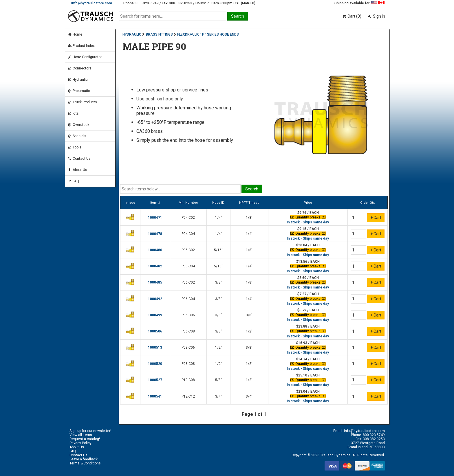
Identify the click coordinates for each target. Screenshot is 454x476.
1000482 (155, 266)
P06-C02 (188, 282)
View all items (81, 435)
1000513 (155, 348)
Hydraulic (78, 80)
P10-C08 (188, 380)
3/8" (218, 282)
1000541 (155, 396)
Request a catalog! (85, 439)
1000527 (155, 380)
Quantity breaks (308, 217)
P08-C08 (188, 364)
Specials (77, 136)
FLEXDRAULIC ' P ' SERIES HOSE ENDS (208, 34)
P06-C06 (188, 315)
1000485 (155, 282)
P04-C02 (188, 218)
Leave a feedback (84, 459)
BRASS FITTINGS (159, 34)
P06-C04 (188, 299)
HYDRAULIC (132, 34)
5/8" (218, 380)
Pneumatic (79, 91)
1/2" (249, 331)
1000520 (155, 364)
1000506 (155, 331)
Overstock (78, 125)
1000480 (155, 250)
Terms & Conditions (85, 463)
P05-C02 (188, 250)
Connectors (79, 68)
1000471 (155, 218)
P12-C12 (188, 396)
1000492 (155, 299)
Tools (74, 147)
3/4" (218, 396)
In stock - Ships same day (308, 222)
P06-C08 (188, 331)
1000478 (155, 234)
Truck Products (82, 102)
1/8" (249, 218)
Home (75, 34)
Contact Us (79, 159)
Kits (73, 113)
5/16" (218, 250)
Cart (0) (351, 16)
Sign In (379, 16)
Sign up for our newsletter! (90, 431)
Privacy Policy (80, 443)
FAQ (73, 181)
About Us (77, 170)
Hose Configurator (85, 57)
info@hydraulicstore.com (92, 3)
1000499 (155, 315)
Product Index (81, 46)
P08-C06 (188, 348)
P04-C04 (188, 234)
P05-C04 (188, 266)
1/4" (218, 218)
